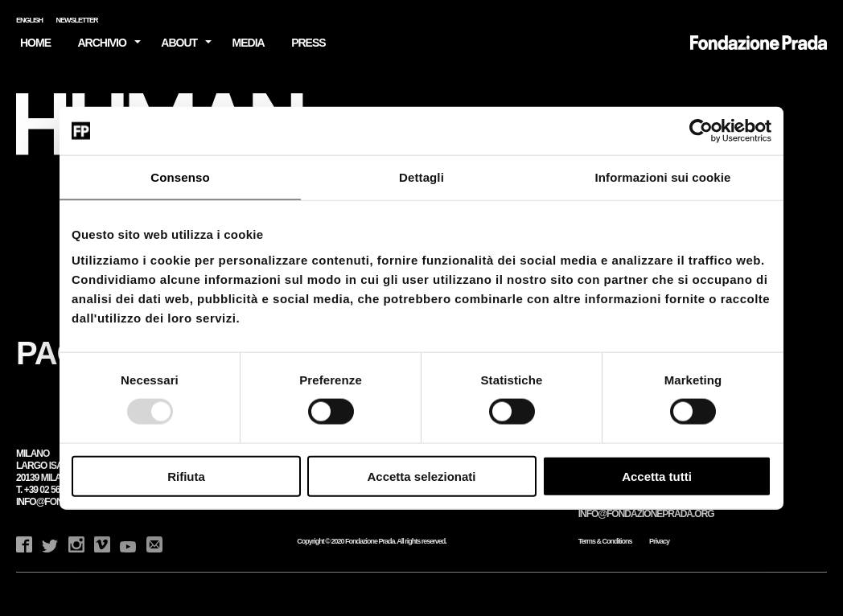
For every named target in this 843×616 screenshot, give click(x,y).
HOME (35, 43)
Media (249, 43)
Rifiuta (186, 476)
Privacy (659, 541)
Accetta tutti (657, 476)
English (29, 20)
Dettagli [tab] (421, 177)
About (179, 43)
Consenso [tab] (180, 177)
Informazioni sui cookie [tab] (663, 177)
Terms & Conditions (605, 541)
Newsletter (77, 20)
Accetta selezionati (421, 476)
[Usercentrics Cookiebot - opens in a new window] (701, 131)
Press (308, 43)
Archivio (101, 43)
